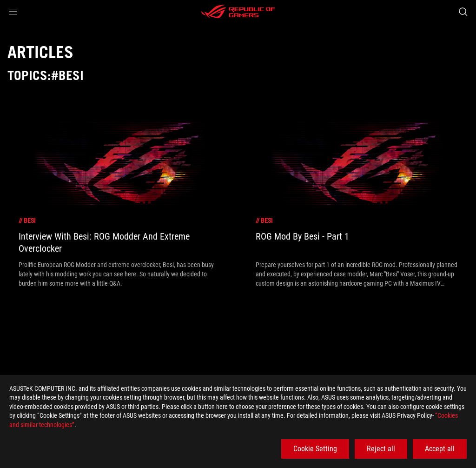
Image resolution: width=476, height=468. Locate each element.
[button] (13, 12)
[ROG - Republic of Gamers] (238, 12)
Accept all (440, 449)
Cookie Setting (315, 449)
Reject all (381, 449)
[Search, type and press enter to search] (463, 12)
